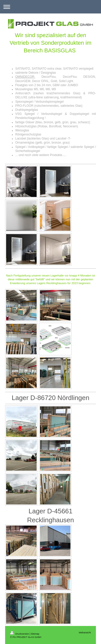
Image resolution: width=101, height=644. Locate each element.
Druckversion (20, 634)
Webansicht (85, 633)
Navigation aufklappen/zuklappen (51, 7)
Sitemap (35, 634)
